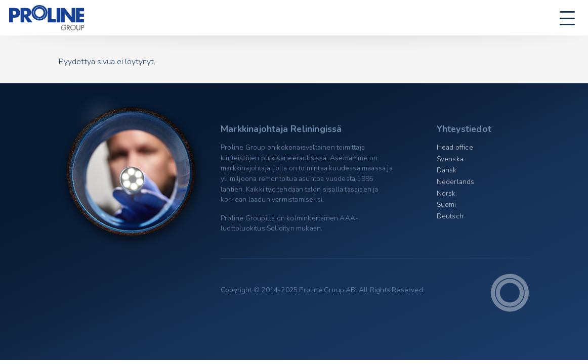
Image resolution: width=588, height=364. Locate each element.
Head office (455, 147)
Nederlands (456, 182)
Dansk (447, 170)
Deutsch (450, 216)
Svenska (450, 159)
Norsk (446, 193)
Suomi (447, 204)
